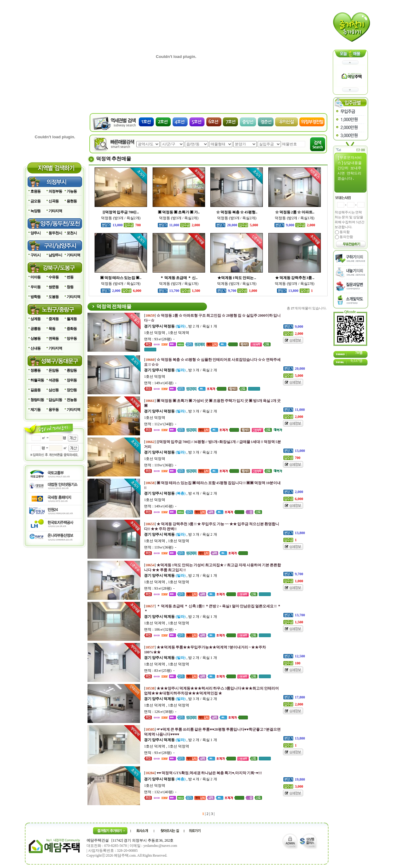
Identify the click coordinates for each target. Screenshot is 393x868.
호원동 (35, 191)
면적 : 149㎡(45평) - (160, 383)
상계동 (35, 319)
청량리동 (37, 400)
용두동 (54, 410)
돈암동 (54, 370)
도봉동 (54, 297)
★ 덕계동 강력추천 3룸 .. (295, 278)
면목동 (54, 338)
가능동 (72, 191)
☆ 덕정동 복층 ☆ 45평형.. (237, 212)
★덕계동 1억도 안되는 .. (237, 278)
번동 (70, 277)
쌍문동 (54, 287)
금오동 (35, 201)
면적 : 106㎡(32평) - (160, 629)
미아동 (35, 277)
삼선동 (54, 390)
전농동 (72, 400)
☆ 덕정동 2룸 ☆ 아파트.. (295, 212)
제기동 (35, 410)
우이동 (35, 287)
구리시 (35, 255)
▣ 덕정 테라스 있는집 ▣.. (121, 278)
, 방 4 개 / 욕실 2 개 (180, 493)
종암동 (72, 370)
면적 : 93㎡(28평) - (159, 339)
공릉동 (35, 329)
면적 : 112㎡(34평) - (160, 424)
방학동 (35, 297)
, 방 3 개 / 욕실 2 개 (180, 370)
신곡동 (54, 201)
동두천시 (55, 233)
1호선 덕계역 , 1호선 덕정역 (167, 541)
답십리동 (55, 400)
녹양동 (35, 211)
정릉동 (35, 370)
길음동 (35, 390)
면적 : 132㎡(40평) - (160, 792)
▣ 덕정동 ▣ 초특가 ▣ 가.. (179, 212)
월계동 (72, 319)
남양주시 (55, 255)
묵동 (52, 329)
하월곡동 (37, 380)
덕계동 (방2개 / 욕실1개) (179, 284)
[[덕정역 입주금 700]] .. (121, 212)
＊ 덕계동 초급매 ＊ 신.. (179, 278)
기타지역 (55, 211)
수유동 (54, 277)
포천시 (72, 233)
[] (203, 773)
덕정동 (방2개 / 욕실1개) (294, 218)
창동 (70, 287)
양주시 (35, 233)
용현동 (72, 201)
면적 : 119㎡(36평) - (160, 465)
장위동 (72, 380)
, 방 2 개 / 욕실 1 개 (180, 326)
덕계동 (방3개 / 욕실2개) (294, 284)
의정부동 (55, 191)
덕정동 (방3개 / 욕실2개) (121, 218)
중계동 (54, 319)
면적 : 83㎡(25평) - (159, 671)
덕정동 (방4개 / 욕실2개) (121, 284)
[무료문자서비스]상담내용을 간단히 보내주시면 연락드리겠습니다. (351, 174)
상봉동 (35, 338)
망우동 (72, 338)
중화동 (72, 329)
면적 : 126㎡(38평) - (160, 712)
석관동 (54, 380)
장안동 (72, 390)
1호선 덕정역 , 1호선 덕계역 (167, 333)
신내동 (35, 348)
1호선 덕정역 (155, 377)
